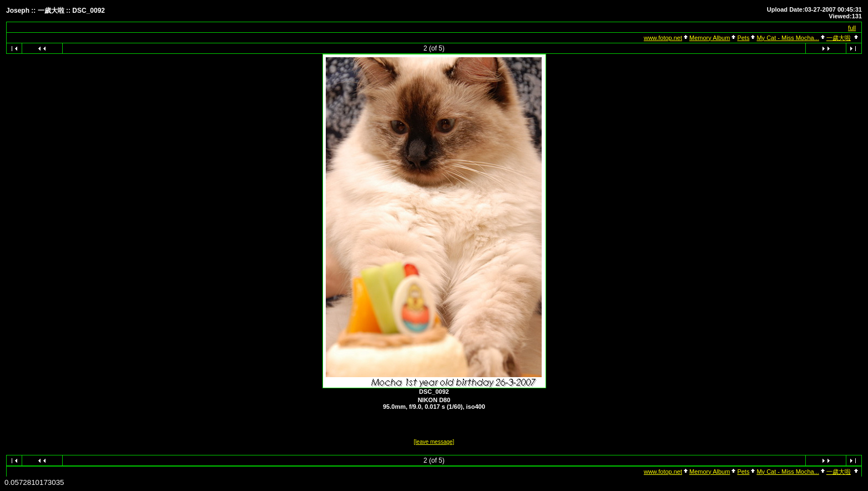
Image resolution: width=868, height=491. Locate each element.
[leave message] (434, 442)
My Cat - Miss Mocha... (788, 38)
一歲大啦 (839, 38)
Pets (743, 38)
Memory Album (710, 38)
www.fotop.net (663, 38)
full (852, 28)
